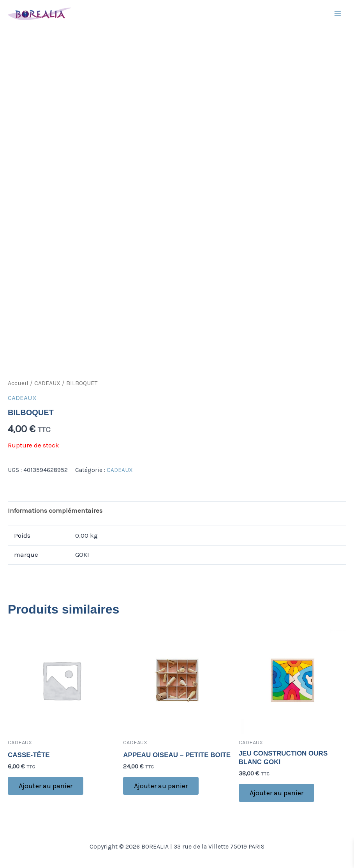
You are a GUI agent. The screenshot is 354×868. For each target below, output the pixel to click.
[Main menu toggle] (338, 14)
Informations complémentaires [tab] (55, 510)
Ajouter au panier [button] (46, 786)
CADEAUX (47, 383)
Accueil (18, 383)
